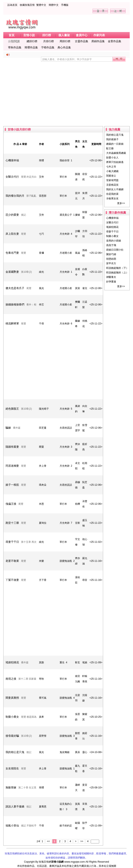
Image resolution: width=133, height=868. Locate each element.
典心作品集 (64, 47)
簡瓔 (41, 160)
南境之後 (11, 679)
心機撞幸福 (12, 160)
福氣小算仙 (12, 826)
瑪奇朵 (43, 485)
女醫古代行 (12, 177)
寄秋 (41, 679)
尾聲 (24, 234)
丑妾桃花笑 (112, 185)
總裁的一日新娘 (115, 144)
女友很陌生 (12, 768)
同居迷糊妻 (12, 466)
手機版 (65, 5)
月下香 (43, 580)
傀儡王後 (11, 504)
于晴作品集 (48, 47)
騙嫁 (8, 428)
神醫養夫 (111, 277)
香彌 (41, 253)
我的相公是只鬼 (15, 752)
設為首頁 (12, 5)
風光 (41, 288)
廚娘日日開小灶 (115, 250)
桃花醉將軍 (12, 323)
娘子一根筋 (12, 485)
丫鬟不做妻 (12, 580)
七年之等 (111, 167)
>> (82, 841)
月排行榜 (48, 41)
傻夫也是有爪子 (15, 288)
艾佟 (41, 177)
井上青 (43, 466)
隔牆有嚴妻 (12, 447)
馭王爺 (110, 148)
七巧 (41, 234)
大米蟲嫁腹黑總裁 (116, 153)
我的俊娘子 (112, 139)
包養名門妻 (12, 253)
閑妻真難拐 (12, 698)
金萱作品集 (115, 41)
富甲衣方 (111, 263)
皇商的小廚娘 (114, 241)
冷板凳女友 (112, 198)
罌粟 (41, 447)
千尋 (41, 324)
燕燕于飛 (111, 245)
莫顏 (41, 662)
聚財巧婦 (111, 254)
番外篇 (17, 428)
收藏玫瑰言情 (27, 5)
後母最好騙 (12, 736)
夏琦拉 (43, 523)
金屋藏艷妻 (12, 272)
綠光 (41, 272)
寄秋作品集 (15, 47)
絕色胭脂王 (12, 409)
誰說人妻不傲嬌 (15, 806)
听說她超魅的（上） (117, 273)
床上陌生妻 (12, 234)
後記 (24, 215)
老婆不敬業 (12, 561)
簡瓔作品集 (31, 47)
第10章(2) (26, 272)
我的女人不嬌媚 (115, 189)
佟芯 (41, 305)
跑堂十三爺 (12, 523)
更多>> (121, 203)
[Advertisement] (66, 92)
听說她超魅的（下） (117, 268)
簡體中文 (54, 5)
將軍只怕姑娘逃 (115, 162)
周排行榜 (65, 41)
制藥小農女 (12, 717)
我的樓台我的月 (15, 196)
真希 (41, 717)
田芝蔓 (43, 428)
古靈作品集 (82, 41)
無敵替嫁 (11, 787)
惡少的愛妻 (12, 215)
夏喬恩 (43, 807)
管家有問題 (112, 180)
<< (48, 841)
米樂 (41, 561)
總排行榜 (32, 41)
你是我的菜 (112, 194)
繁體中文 (41, 5)
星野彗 (43, 736)
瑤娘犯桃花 (12, 662)
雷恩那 (43, 196)
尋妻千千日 (12, 542)
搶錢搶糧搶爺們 (15, 304)
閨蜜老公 (111, 176)
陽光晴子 (44, 409)
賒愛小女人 (112, 158)
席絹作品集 (98, 41)
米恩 (41, 504)
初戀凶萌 (111, 259)
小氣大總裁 (112, 171)
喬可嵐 (43, 698)
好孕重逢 (111, 282)
